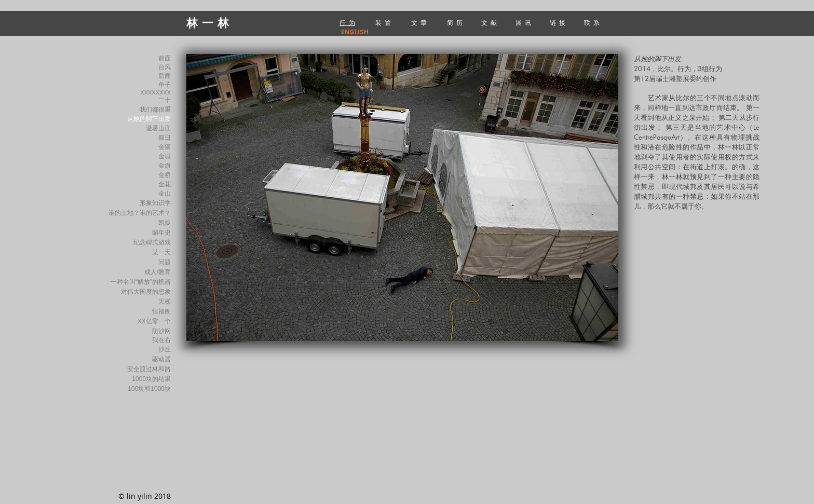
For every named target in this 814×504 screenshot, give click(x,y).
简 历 (455, 23)
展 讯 (525, 23)
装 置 (384, 23)
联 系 (593, 23)
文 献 (490, 23)
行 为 (347, 23)
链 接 (558, 23)
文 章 (419, 23)
